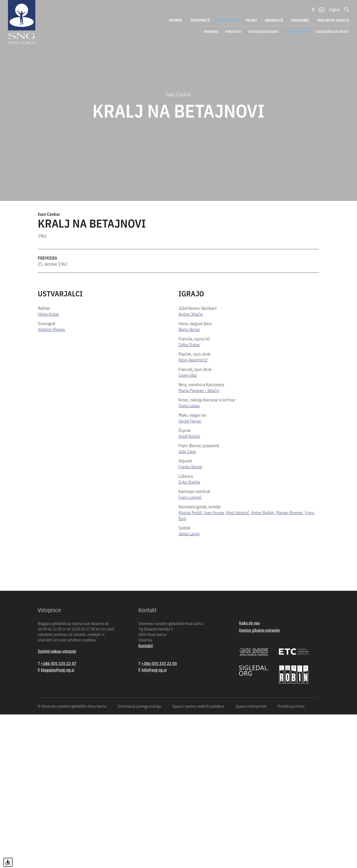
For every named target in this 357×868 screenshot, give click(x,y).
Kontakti (146, 799)
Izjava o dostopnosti (251, 860)
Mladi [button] (251, 20)
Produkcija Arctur (291, 860)
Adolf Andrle (189, 436)
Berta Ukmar (189, 329)
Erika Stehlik (189, 482)
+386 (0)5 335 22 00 (159, 817)
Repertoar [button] (228, 20)
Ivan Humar (214, 512)
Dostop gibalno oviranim (259, 784)
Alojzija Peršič (190, 512)
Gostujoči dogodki (263, 31)
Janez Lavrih (189, 533)
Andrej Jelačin (191, 314)
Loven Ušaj (188, 375)
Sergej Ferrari (190, 421)
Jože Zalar (187, 451)
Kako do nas (249, 776)
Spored (176, 20)
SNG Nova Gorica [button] (333, 20)
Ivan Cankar (49, 214)
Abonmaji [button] (274, 20)
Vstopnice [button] (200, 20)
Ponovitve (233, 31)
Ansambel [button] (300, 20)
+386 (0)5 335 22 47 (59, 817)
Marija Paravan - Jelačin (199, 390)
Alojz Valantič (238, 512)
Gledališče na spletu (332, 31)
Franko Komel (190, 466)
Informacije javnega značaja (139, 860)
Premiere (211, 31)
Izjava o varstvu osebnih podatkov (198, 860)
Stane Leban (189, 405)
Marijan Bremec (289, 512)
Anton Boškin (263, 512)
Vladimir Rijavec (52, 329)
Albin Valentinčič (193, 360)
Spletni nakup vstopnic (57, 805)
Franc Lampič (190, 497)
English (335, 9)
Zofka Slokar (189, 344)
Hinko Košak (48, 314)
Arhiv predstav (297, 31)
